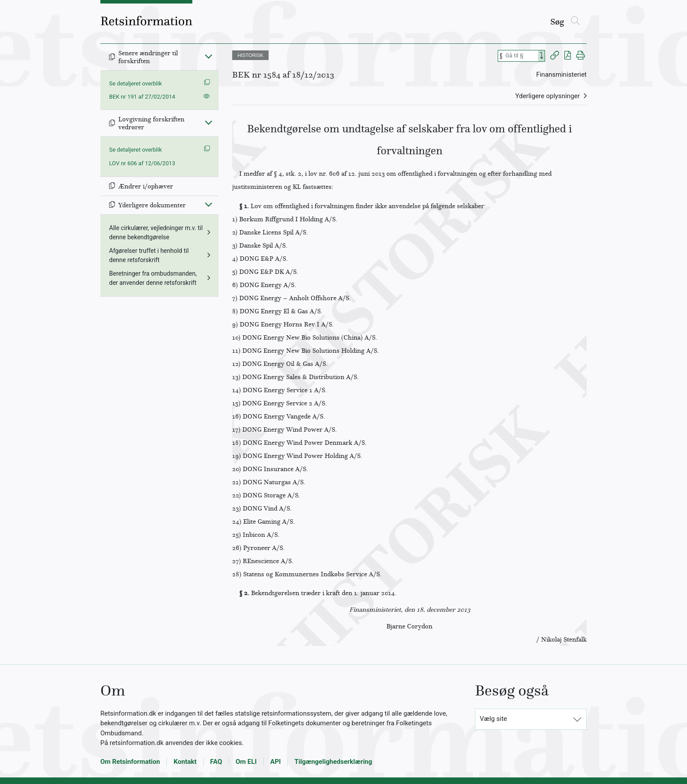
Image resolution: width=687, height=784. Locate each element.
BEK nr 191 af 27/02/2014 (142, 97)
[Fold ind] (209, 56)
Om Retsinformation (130, 762)
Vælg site (493, 719)
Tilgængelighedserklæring (333, 762)
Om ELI (246, 762)
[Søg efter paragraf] (521, 56)
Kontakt (185, 762)
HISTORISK (250, 55)
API (276, 762)
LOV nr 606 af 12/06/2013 (142, 163)
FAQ (216, 762)
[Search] (542, 56)
